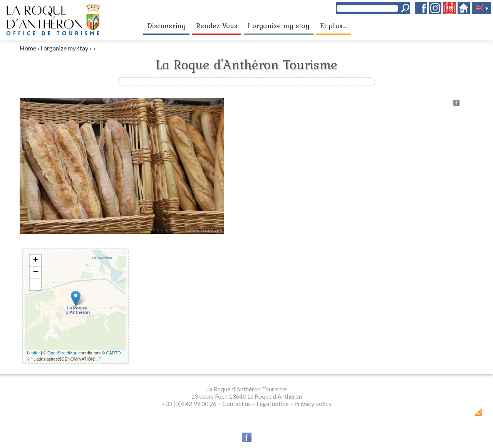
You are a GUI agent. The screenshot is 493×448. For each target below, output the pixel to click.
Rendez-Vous (217, 25)
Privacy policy (313, 404)
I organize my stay (279, 25)
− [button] (36, 272)
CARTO (114, 353)
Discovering (166, 25)
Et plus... (334, 25)
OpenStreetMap (62, 353)
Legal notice (272, 404)
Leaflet (33, 353)
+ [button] (36, 260)
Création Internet (464, 415)
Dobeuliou (435, 415)
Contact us (236, 404)
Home (28, 48)
